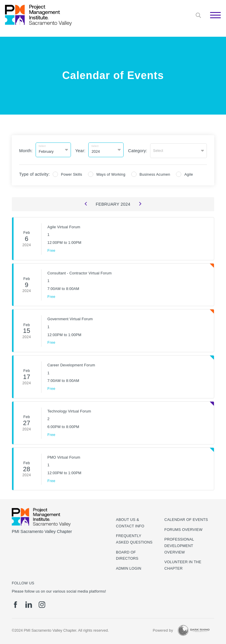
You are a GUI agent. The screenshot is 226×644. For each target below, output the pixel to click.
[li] (29, 603)
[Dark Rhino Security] (194, 629)
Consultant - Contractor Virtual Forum (79, 271)
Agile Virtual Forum (64, 226)
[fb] (15, 603)
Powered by (163, 629)
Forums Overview (184, 528)
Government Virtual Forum (70, 318)
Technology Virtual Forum (69, 410)
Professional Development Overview (179, 545)
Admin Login (129, 567)
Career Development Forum (71, 364)
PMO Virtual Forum (64, 456)
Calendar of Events (186, 519)
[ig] (42, 603)
